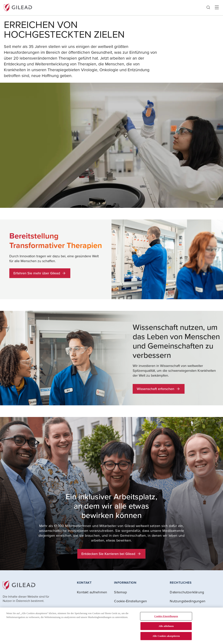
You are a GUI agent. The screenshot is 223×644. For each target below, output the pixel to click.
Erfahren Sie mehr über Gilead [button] (40, 273)
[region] (111, 626)
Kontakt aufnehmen (92, 592)
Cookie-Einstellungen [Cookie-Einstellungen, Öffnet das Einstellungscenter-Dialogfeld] (166, 616)
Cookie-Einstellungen (130, 601)
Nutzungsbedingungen (187, 601)
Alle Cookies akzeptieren (166, 636)
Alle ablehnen (166, 626)
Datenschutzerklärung (187, 592)
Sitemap (120, 592)
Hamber (217, 8)
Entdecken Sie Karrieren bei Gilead (111, 554)
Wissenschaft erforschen (159, 389)
